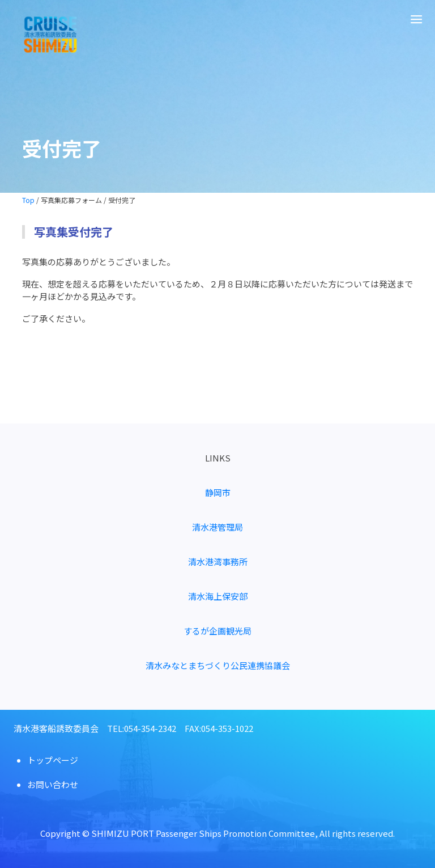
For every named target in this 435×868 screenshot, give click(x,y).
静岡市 (218, 492)
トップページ (53, 760)
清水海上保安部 (218, 596)
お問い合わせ (53, 784)
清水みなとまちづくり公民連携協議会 (218, 665)
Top (28, 200)
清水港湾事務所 (218, 562)
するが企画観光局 (217, 631)
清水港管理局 (217, 527)
